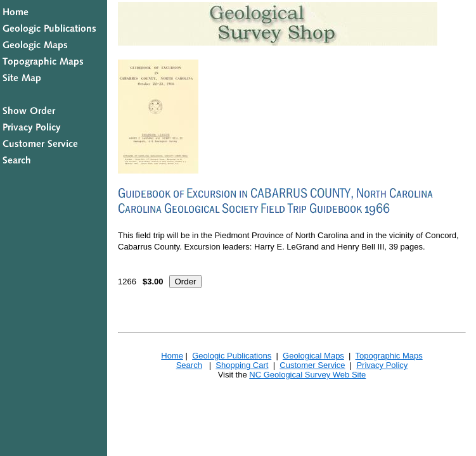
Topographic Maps (389, 356)
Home (172, 356)
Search (189, 365)
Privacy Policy (382, 365)
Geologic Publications (232, 356)
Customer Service (312, 365)
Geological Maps (313, 356)
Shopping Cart (242, 365)
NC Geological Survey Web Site (307, 375)
